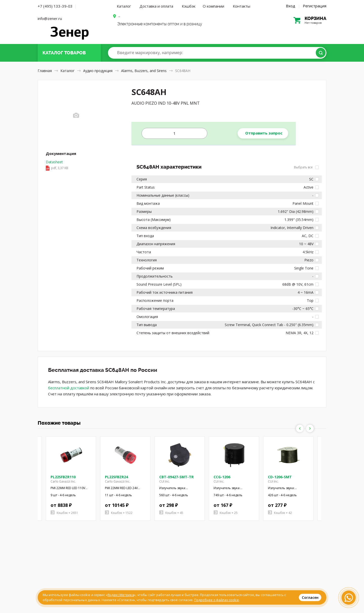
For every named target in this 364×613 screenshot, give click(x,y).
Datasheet (57, 165)
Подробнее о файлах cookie (217, 600)
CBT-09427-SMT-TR (176, 477)
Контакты (242, 6)
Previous (300, 428)
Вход (291, 6)
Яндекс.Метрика (121, 595)
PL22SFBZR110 (63, 477)
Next (310, 428)
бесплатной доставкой (69, 388)
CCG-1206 (222, 477)
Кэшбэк (189, 6)
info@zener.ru (50, 18)
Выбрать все (306, 167)
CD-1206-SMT (280, 477)
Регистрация (315, 6)
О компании (213, 6)
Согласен (310, 597)
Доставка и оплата (156, 6)
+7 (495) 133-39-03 (55, 6)
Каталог (124, 6)
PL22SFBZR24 (116, 477)
